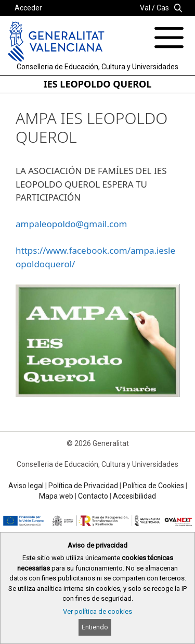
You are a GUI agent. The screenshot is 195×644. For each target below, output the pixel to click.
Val (145, 8)
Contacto (93, 496)
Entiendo (95, 627)
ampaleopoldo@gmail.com (71, 224)
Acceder (28, 8)
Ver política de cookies (97, 611)
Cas (163, 8)
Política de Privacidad (83, 486)
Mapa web (56, 496)
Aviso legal (26, 486)
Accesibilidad (134, 496)
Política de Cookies (153, 486)
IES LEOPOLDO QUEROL (98, 84)
